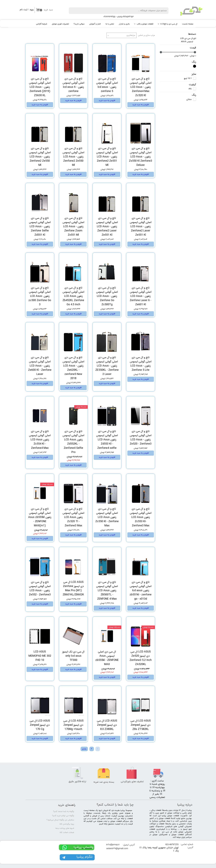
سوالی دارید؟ (79, 24)
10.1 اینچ (188, 78)
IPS (190, 89)
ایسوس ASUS (187, 42)
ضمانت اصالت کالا (67, 833)
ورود (31, 10)
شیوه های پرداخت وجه (65, 828)
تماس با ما (110, 24)
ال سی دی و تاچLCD (169, 24)
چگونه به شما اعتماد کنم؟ (64, 812)
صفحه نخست (188, 24)
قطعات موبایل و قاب (145, 24)
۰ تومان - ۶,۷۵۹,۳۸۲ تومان (185, 56)
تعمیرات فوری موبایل (60, 24)
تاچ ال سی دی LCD (188, 38)
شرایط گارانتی (42, 24)
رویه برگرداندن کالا (67, 824)
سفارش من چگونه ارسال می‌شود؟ (60, 820)
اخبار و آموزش (95, 24)
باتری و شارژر (124, 24)
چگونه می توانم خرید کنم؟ (63, 816)
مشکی (189, 99)
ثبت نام (24, 10)
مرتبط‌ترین (131, 35)
